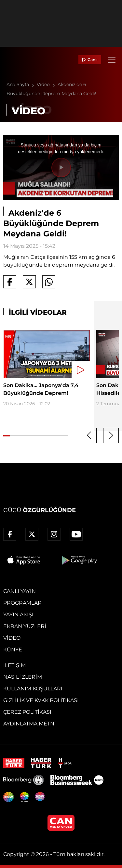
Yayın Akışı (18, 615)
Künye (13, 650)
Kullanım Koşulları (33, 689)
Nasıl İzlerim (23, 677)
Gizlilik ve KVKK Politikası (41, 700)
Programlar (22, 603)
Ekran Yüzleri (25, 626)
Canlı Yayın (20, 591)
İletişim (14, 665)
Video (47, 84)
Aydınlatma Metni (30, 724)
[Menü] (112, 60)
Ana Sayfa (22, 84)
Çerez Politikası (27, 712)
